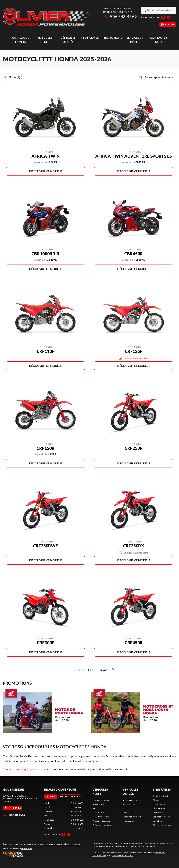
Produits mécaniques (103, 821)
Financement (91, 38)
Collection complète (102, 825)
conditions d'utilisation (123, 855)
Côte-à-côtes (99, 812)
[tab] (51, 797)
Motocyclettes (99, 804)
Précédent (74, 670)
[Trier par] (157, 77)
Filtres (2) (12, 77)
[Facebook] (163, 17)
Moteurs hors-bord (101, 817)
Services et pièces (161, 817)
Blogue (156, 800)
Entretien (157, 821)
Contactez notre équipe (17, 769)
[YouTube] (169, 17)
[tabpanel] (64, 816)
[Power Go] (42, 854)
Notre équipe (159, 804)
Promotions (112, 38)
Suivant (107, 670)
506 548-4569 (120, 16)
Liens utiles (162, 789)
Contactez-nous (160, 796)
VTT (94, 808)
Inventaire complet (101, 800)
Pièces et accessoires (163, 825)
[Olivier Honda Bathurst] (46, 17)
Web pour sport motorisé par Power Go (63, 844)
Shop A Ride (27, 848)
